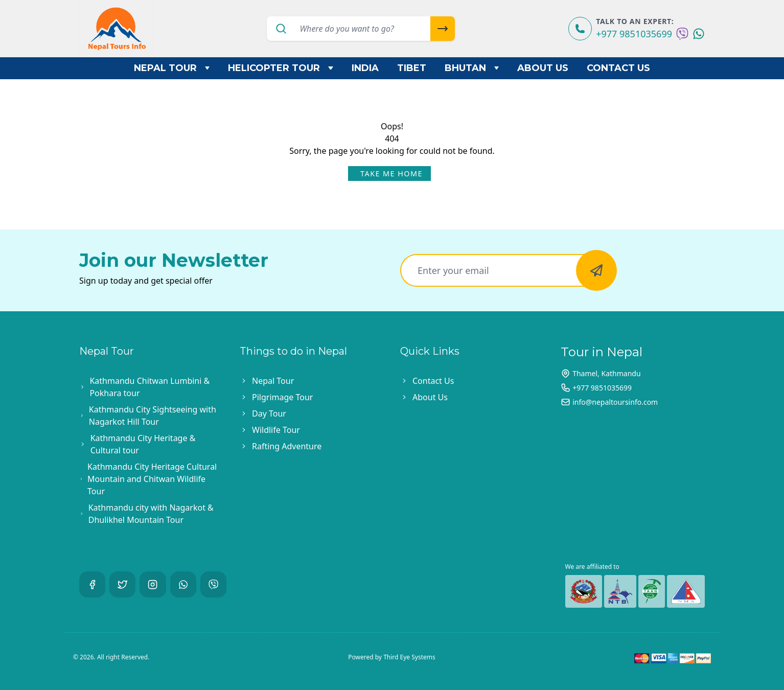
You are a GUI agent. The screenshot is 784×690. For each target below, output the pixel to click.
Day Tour (269, 413)
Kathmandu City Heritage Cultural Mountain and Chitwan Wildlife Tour (152, 479)
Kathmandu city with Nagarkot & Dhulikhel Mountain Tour (151, 514)
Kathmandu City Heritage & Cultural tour (143, 444)
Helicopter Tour (281, 68)
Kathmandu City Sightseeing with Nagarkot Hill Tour (153, 416)
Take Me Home (391, 174)
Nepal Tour (172, 68)
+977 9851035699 (634, 34)
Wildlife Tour (276, 430)
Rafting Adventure (287, 446)
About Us (543, 68)
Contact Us (618, 68)
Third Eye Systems (409, 657)
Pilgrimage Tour (282, 397)
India (365, 68)
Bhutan (472, 68)
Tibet (412, 68)
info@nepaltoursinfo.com (615, 402)
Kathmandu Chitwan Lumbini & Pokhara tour (149, 387)
